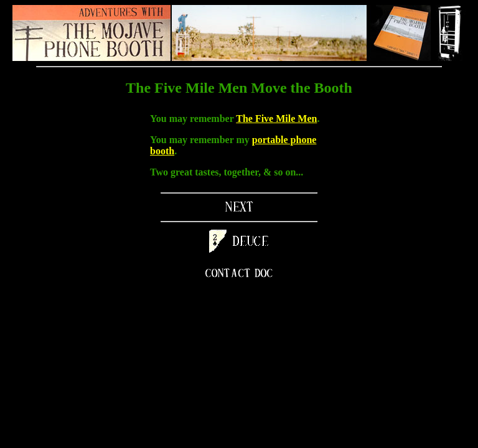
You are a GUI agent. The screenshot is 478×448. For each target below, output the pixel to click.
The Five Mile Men (276, 119)
